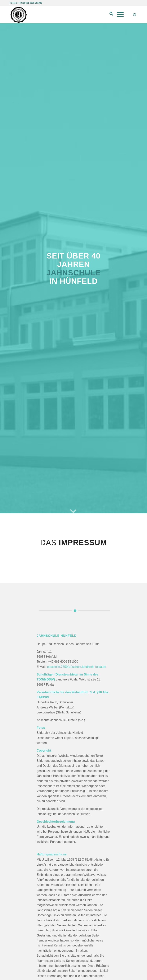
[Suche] (109, 15)
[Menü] (118, 15)
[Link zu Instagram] (135, 15)
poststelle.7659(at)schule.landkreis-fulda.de (77, 667)
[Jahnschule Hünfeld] (19, 15)
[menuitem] (109, 15)
